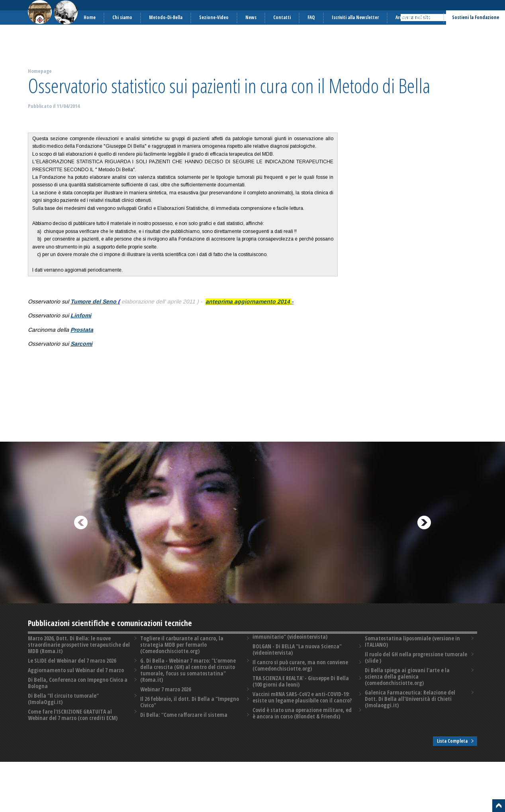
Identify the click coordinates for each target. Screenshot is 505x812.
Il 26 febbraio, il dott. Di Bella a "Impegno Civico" (189, 710)
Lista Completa (452, 738)
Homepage (40, 71)
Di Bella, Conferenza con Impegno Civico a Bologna (77, 683)
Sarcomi (81, 344)
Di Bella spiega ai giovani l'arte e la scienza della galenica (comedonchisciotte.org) (415, 689)
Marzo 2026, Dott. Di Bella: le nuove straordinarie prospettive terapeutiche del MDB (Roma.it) (78, 645)
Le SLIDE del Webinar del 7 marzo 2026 (71, 660)
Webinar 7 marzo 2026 (165, 697)
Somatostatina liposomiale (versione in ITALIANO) (412, 657)
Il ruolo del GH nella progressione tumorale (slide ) (416, 673)
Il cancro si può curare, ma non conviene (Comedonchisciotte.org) (300, 673)
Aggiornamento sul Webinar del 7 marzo (75, 670)
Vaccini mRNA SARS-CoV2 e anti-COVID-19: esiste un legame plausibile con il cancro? (301, 705)
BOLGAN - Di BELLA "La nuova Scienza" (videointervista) (297, 657)
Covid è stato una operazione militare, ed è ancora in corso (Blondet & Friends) (416, 641)
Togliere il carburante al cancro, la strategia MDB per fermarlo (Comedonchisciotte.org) (181, 653)
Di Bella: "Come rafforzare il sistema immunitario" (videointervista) (295, 641)
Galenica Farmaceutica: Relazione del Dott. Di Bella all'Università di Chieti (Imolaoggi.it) (416, 708)
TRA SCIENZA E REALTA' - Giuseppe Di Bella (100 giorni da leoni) (300, 689)
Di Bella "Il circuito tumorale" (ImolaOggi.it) (63, 699)
